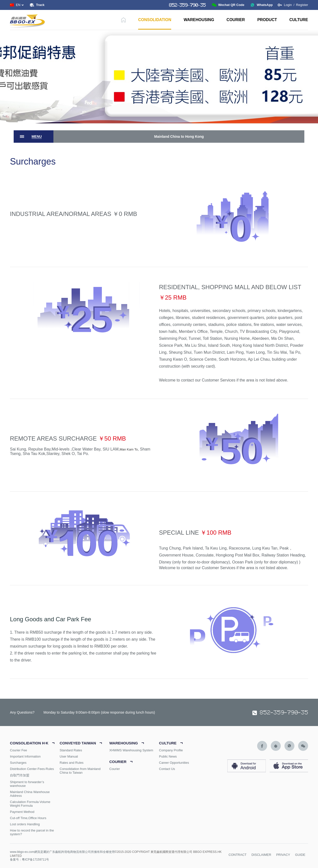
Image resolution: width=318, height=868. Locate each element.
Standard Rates (71, 750)
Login (288, 5)
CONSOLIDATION (155, 20)
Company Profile (171, 750)
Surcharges (18, 763)
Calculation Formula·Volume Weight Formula (30, 804)
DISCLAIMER (261, 855)
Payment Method (22, 812)
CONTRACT (238, 855)
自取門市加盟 (20, 775)
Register (302, 5)
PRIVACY (283, 855)
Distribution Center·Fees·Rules (32, 769)
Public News (168, 756)
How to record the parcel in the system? (32, 832)
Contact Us (167, 769)
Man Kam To (129, 449)
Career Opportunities (174, 763)
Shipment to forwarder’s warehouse (27, 784)
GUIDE (300, 855)
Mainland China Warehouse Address (30, 794)
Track (40, 5)
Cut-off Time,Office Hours (28, 818)
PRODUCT (267, 20)
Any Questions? (22, 712)
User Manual (69, 756)
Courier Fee (19, 750)
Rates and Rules (72, 763)
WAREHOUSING (199, 20)
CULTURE (299, 20)
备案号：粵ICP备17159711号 (29, 860)
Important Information (25, 756)
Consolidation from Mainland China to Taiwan (80, 771)
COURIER (236, 20)
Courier (115, 769)
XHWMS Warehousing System (131, 750)
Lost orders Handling (25, 824)
